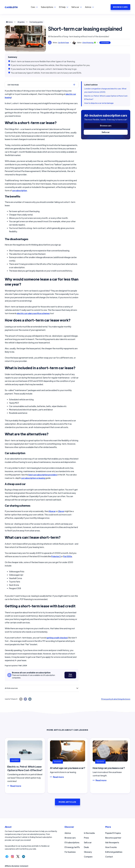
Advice (68, 833)
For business (70, 852)
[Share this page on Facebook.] (25, 699)
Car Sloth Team (63, 43)
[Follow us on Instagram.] (12, 857)
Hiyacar (52, 511)
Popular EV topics (113, 833)
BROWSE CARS (120, 7)
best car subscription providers (43, 475)
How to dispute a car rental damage (99, 103)
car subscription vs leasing (33, 478)
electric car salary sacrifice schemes (33, 313)
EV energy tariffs (72, 847)
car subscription (19, 190)
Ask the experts (112, 842)
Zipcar (61, 511)
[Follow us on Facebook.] (7, 857)
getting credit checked (57, 638)
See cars (70, 675)
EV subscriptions (72, 842)
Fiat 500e (68, 556)
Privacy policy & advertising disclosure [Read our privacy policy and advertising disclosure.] (116, 699)
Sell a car (106, 132)
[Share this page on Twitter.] (21, 699)
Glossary (88, 852)
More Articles (67, 802)
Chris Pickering (88, 43)
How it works (111, 847)
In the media (89, 833)
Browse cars (106, 126)
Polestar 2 (56, 556)
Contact (109, 857)
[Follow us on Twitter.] (18, 857)
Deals (86, 847)
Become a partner (113, 838)
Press (86, 838)
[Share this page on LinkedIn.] (30, 699)
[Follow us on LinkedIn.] (24, 857)
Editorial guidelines (114, 852)
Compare (88, 857)
